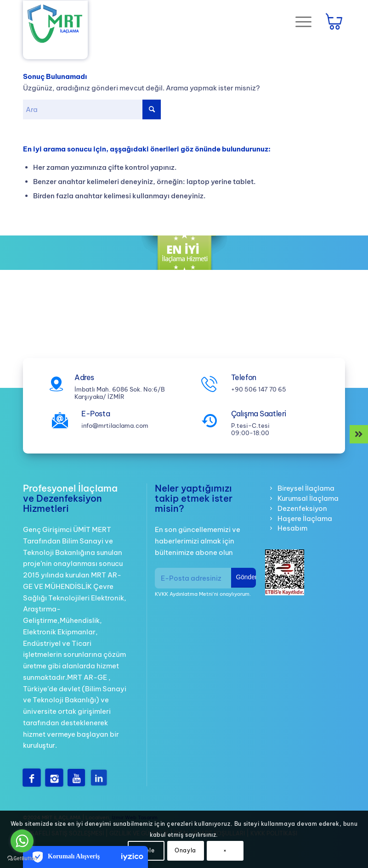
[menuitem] (302, 21)
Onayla (185, 850)
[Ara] (92, 109)
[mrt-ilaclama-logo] (55, 25)
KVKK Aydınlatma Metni (184, 594)
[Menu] (299, 21)
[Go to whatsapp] (22, 841)
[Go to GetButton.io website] (22, 859)
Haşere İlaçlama (305, 518)
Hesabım (292, 528)
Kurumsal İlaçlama (308, 498)
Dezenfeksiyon (302, 508)
